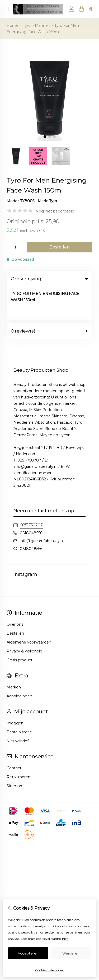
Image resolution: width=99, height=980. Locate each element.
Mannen (43, 25)
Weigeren (71, 953)
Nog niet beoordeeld (55, 211)
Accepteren (28, 953)
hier (65, 939)
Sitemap (14, 753)
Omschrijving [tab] (49, 279)
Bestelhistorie (19, 699)
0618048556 (31, 500)
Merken (14, 654)
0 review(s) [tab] (49, 298)
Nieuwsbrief (18, 708)
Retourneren (18, 744)
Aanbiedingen (19, 663)
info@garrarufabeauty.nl (42, 507)
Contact (14, 735)
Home (13, 25)
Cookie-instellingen (50, 970)
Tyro (27, 25)
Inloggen (15, 690)
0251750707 (32, 492)
